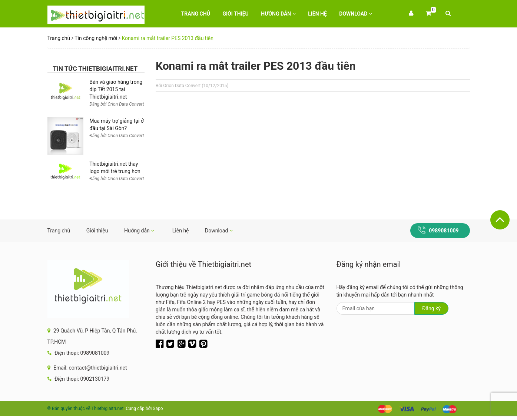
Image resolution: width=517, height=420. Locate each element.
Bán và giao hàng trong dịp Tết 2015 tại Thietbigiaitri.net (116, 89)
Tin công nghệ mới (96, 38)
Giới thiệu (235, 14)
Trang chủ (196, 14)
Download (356, 14)
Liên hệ (317, 14)
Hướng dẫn (278, 14)
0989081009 (444, 231)
